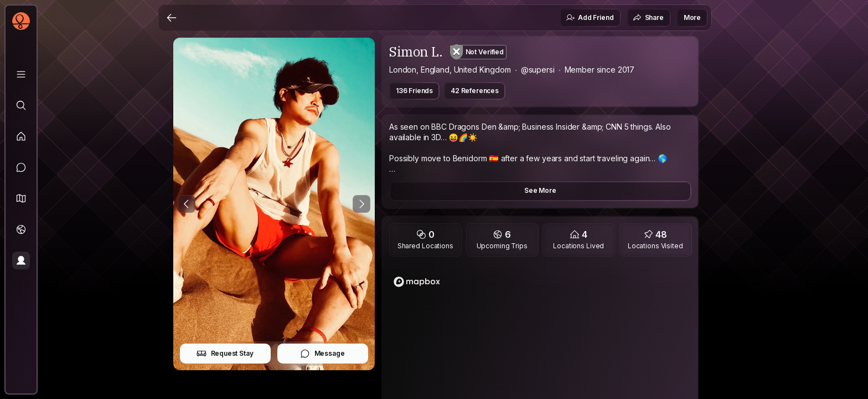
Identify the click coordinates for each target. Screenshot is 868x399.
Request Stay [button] (225, 354)
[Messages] (21, 167)
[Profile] (21, 260)
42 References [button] (475, 91)
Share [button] (648, 18)
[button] (21, 198)
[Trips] (21, 229)
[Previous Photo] (187, 204)
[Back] (172, 18)
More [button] (692, 17)
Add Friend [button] (590, 18)
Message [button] (322, 354)
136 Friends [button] (414, 91)
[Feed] (21, 136)
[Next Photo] (361, 204)
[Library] (21, 74)
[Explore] (21, 105)
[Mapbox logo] (417, 282)
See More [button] (540, 190)
